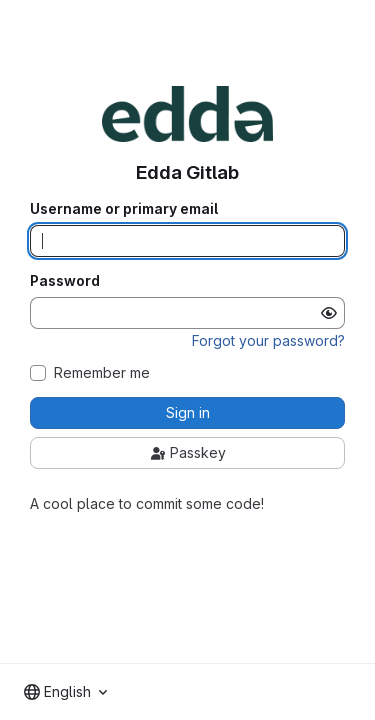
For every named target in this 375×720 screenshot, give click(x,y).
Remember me (102, 373)
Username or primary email (124, 209)
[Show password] (329, 313)
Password (65, 281)
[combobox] (65, 692)
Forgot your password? (268, 340)
